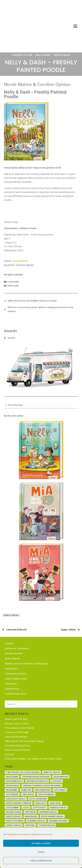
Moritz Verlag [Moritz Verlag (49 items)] (13, 816)
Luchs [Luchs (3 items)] (26, 808)
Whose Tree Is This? (17, 724)
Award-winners (14, 654)
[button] (41, 405)
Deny (41, 852)
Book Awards (12, 659)
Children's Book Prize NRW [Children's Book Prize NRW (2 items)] (36, 777)
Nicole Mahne (20, 261)
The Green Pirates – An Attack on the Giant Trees (33, 759)
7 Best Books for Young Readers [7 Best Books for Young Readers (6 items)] (23, 772)
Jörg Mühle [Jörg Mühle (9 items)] (28, 794)
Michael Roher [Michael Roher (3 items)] (14, 812)
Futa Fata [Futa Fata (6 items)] (56, 781)
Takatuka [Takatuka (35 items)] (30, 825)
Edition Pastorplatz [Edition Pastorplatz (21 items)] (37, 781)
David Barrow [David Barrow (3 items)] (61, 777)
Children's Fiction (22, 55)
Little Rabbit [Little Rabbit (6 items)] (12, 808)
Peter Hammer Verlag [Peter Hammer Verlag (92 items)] (52, 816)
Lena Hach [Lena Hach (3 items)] (40, 803)
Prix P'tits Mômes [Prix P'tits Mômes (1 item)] (15, 821)
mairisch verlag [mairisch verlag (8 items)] (58, 808)
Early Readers (43, 55)
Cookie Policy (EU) (15, 694)
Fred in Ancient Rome (17, 750)
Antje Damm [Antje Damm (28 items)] (12, 777)
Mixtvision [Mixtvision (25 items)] (30, 812)
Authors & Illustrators (17, 648)
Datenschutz (12, 689)
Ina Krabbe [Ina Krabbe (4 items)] (12, 790)
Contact (9, 643)
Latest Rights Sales (16, 679)
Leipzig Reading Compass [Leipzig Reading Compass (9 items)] (19, 803)
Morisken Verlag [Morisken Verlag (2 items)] (48, 812)
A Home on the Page (17, 732)
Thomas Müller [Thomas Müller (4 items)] (47, 825)
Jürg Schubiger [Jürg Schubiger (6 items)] (46, 794)
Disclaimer (11, 684)
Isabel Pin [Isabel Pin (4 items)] (26, 790)
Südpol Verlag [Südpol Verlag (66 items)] (14, 825)
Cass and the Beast (16, 737)
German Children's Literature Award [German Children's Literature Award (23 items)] (42, 786)
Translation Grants (15, 674)
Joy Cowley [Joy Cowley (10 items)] (60, 790)
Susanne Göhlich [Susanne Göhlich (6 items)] (36, 821)
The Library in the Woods (19, 728)
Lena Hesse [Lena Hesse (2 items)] (55, 803)
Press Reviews (15, 405)
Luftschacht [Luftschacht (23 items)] (39, 808)
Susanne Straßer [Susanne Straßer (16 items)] (58, 821)
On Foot (9, 754)
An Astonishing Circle (17, 746)
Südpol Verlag (62, 55)
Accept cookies (41, 843)
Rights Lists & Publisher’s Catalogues (26, 664)
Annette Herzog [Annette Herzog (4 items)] (52, 772)
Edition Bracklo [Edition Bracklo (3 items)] (14, 781)
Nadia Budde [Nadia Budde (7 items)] (31, 816)
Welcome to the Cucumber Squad (24, 741)
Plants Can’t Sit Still (16, 719)
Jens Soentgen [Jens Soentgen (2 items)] (42, 790)
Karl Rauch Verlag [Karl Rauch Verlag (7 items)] (16, 799)
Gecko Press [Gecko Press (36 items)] (12, 786)
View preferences (41, 861)
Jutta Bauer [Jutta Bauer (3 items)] (12, 794)
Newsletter (11, 669)
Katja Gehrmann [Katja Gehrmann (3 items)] (38, 799)
